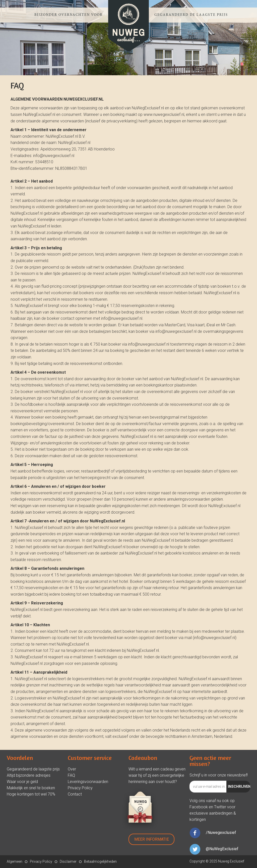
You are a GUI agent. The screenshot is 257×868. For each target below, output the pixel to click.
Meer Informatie (152, 839)
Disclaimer (68, 861)
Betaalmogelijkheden (100, 861)
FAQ (71, 775)
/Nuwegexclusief (221, 833)
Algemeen (15, 861)
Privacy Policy (80, 788)
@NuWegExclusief (222, 849)
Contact (75, 794)
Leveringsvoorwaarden (88, 782)
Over (72, 769)
